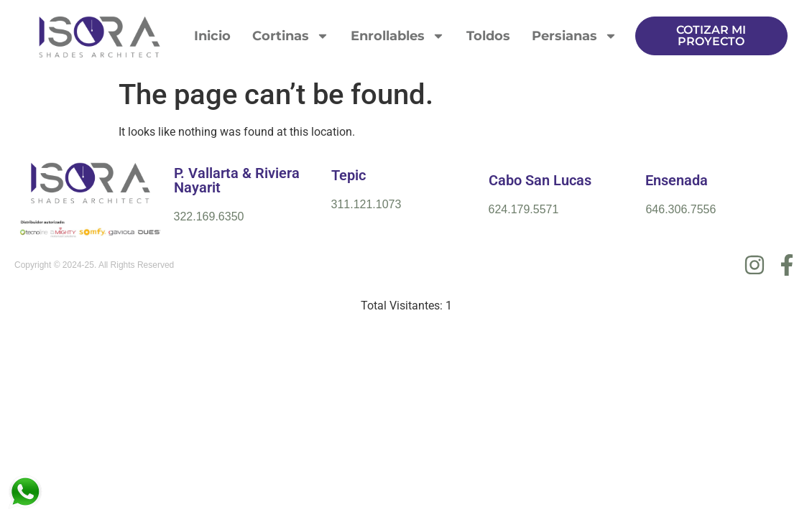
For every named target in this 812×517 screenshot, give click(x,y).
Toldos (488, 36)
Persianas (575, 36)
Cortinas (291, 36)
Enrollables (398, 36)
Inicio (212, 36)
